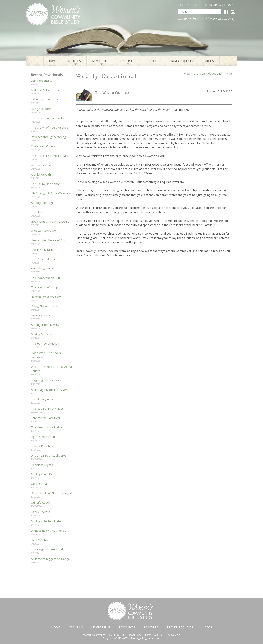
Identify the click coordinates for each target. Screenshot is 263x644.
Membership (100, 62)
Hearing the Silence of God (48, 240)
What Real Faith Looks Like (48, 455)
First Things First (42, 268)
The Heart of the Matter (47, 427)
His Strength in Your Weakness (51, 193)
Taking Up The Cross (45, 99)
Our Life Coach (40, 502)
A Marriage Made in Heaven (49, 390)
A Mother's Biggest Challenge (50, 559)
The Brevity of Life (43, 399)
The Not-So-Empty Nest (47, 408)
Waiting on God (41, 165)
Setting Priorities (42, 446)
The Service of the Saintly (48, 118)
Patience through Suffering (48, 137)
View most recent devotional (203, 73)
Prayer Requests (181, 61)
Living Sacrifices (41, 109)
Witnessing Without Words (48, 531)
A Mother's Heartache (45, 90)
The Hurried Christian (45, 343)
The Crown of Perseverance (49, 127)
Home (53, 61)
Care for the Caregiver (46, 418)
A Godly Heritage (42, 203)
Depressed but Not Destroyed (51, 493)
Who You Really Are (44, 231)
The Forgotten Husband (47, 549)
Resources (127, 62)
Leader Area (211, 5)
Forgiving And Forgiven (46, 380)
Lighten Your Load (43, 437)
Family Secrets (40, 512)
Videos (209, 61)
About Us (74, 62)
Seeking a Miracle (42, 250)
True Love (38, 212)
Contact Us (188, 5)
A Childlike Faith (41, 174)
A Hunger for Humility (45, 325)
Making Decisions (42, 334)
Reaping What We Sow (46, 297)
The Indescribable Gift (46, 278)
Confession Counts (43, 146)
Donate (231, 5)
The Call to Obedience (45, 184)
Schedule (152, 61)
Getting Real (39, 484)
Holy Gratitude (41, 315)
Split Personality (42, 80)
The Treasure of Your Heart (49, 156)
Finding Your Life (42, 474)
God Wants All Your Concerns (50, 221)
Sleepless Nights (42, 465)
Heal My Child (40, 540)
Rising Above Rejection (46, 306)
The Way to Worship (44, 287)
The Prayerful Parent (45, 259)
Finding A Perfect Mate (46, 521)
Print (229, 73)
